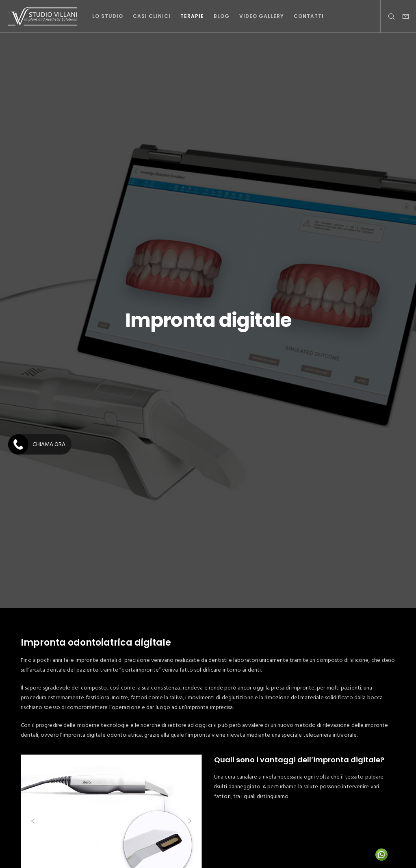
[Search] (388, 16)
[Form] (403, 16)
